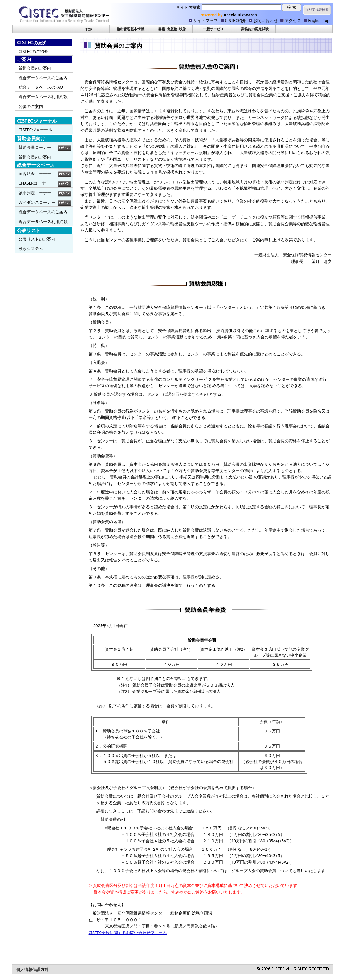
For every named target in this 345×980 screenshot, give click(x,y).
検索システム (31, 248)
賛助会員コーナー (35, 147)
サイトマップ (205, 20)
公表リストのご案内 (37, 239)
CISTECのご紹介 (33, 51)
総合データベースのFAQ (41, 87)
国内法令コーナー (35, 174)
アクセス (293, 20)
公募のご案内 (31, 106)
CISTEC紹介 (236, 20)
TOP (89, 29)
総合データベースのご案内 (43, 78)
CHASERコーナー (34, 183)
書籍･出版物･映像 (172, 29)
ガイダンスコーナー (37, 202)
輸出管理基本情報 (130, 29)
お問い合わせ (266, 20)
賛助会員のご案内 (35, 68)
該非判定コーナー (35, 193)
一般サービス (213, 29)
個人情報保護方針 (32, 969)
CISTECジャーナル (35, 130)
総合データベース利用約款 (43, 97)
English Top (319, 20)
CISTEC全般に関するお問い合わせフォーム (128, 933)
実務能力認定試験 (255, 29)
